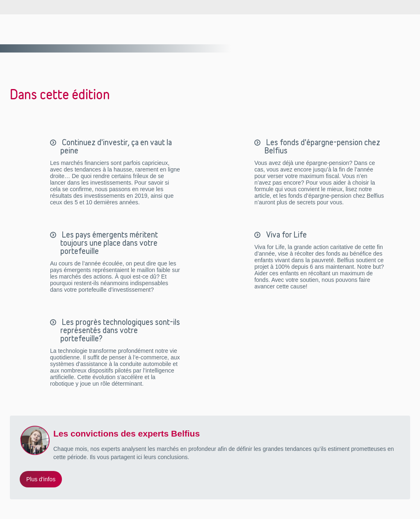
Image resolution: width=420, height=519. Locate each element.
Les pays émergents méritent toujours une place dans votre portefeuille (109, 243)
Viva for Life (286, 235)
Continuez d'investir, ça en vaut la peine (116, 146)
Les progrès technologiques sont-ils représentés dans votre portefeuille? (120, 330)
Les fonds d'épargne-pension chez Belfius (322, 146)
